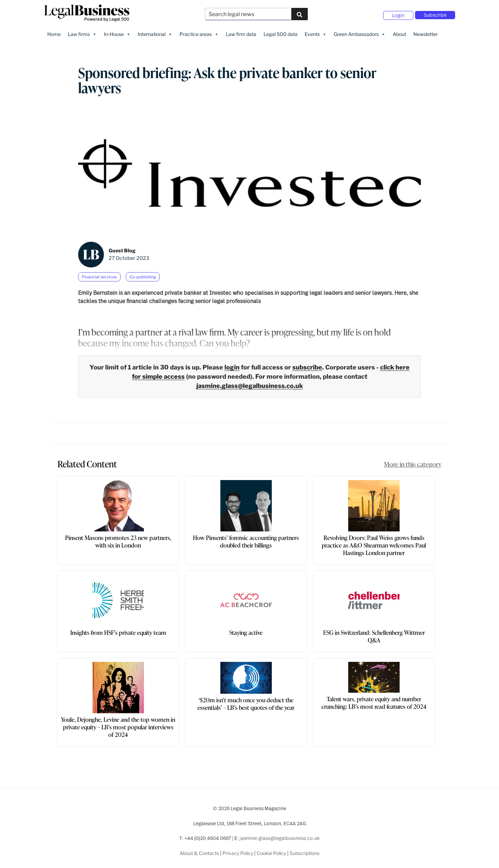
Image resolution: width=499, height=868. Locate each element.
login (232, 364)
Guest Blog (122, 248)
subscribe (307, 364)
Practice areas (199, 31)
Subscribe (435, 14)
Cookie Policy (271, 850)
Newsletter (425, 31)
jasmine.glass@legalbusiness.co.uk (250, 383)
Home (54, 31)
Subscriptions (305, 850)
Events (316, 31)
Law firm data (241, 31)
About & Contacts (199, 850)
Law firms (82, 31)
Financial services (99, 274)
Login (398, 14)
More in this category (413, 461)
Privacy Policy (238, 850)
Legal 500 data (281, 31)
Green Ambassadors (360, 31)
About (399, 31)
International (155, 31)
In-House (117, 31)
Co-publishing (143, 274)
